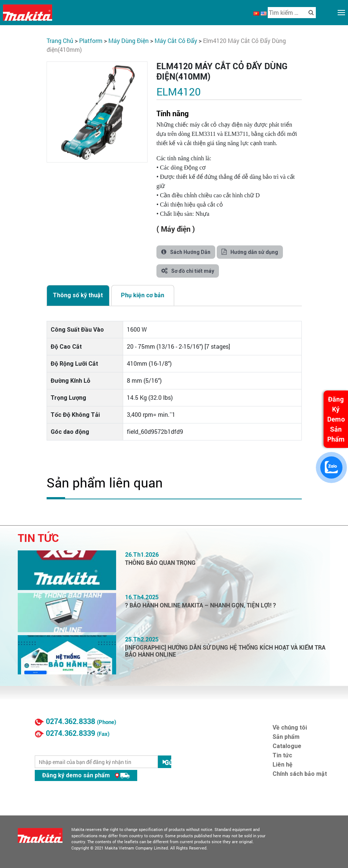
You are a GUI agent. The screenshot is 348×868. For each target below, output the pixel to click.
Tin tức (282, 755)
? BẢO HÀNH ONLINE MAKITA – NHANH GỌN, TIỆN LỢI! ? (200, 605)
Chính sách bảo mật (300, 774)
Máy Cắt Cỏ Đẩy (176, 41)
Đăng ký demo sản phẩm (86, 775)
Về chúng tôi (290, 728)
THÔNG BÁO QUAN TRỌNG (160, 563)
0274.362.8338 (70, 721)
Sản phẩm (286, 737)
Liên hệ (283, 765)
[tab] (78, 295)
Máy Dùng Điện (129, 41)
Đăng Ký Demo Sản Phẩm (336, 419)
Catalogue (287, 746)
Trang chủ (60, 41)
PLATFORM (91, 41)
